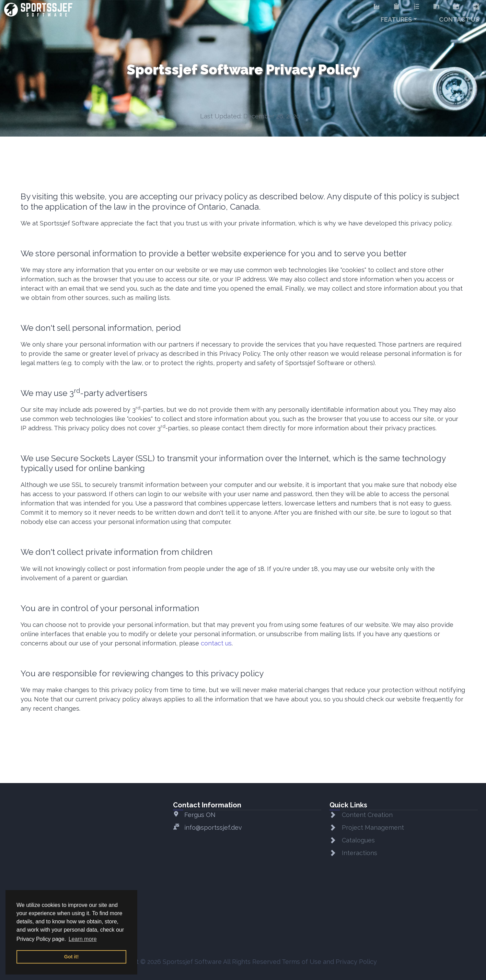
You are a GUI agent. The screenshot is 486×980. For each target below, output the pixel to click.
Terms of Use (302, 962)
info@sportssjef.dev (213, 827)
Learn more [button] (83, 939)
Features (396, 19)
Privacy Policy (356, 962)
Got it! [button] (71, 957)
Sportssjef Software (192, 962)
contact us (216, 643)
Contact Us (459, 19)
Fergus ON (200, 815)
